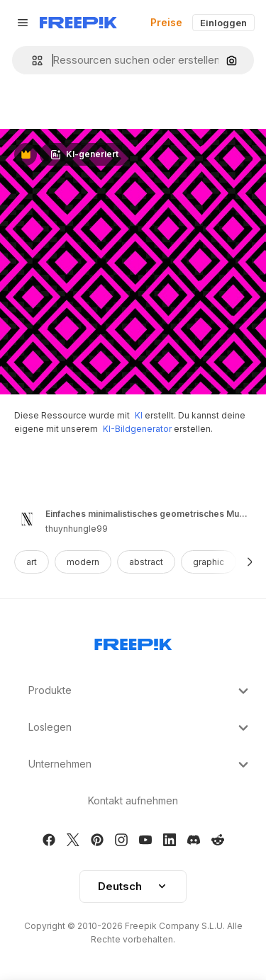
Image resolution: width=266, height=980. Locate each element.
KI (139, 415)
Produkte (140, 691)
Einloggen (223, 23)
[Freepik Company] (133, 642)
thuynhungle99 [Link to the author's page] (77, 529)
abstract (146, 562)
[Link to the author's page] (27, 519)
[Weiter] (250, 562)
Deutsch (133, 886)
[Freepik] (78, 23)
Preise (166, 22)
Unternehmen (140, 765)
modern (83, 562)
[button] (32, 61)
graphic (209, 562)
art (32, 562)
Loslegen (140, 728)
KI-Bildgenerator (137, 429)
